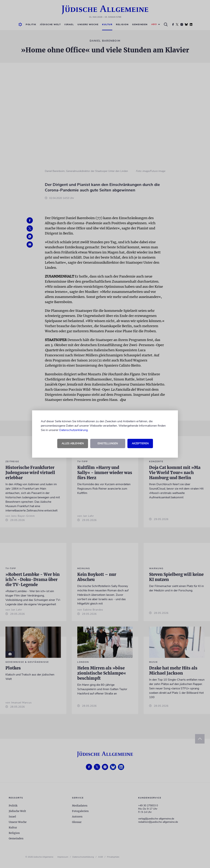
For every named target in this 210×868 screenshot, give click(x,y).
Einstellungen (108, 443)
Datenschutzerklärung (73, 430)
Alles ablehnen (73, 443)
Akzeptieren (140, 443)
